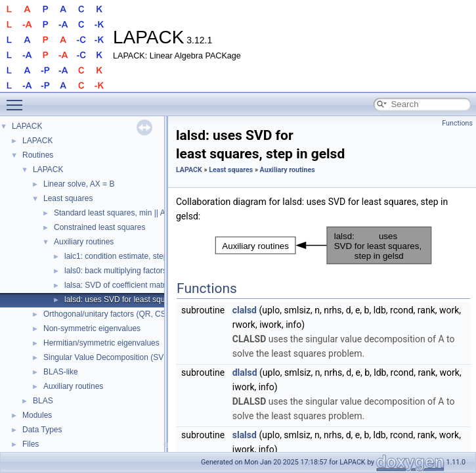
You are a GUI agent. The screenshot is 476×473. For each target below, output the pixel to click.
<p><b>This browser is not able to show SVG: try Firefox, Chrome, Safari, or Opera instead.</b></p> (323, 245)
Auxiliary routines (84, 242)
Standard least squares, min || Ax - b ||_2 (125, 213)
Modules (37, 415)
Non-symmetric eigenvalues (92, 328)
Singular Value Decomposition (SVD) (108, 357)
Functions (457, 123)
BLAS (43, 401)
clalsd (245, 310)
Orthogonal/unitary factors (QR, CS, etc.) (115, 314)
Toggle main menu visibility (18, 99)
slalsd (245, 435)
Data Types (42, 430)
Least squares (68, 198)
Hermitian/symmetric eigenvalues (101, 343)
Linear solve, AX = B (79, 184)
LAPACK (27, 126)
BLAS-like (61, 372)
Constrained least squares (99, 227)
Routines (38, 155)
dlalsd (245, 372)
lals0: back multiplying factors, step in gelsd (140, 271)
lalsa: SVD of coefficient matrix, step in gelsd (142, 285)
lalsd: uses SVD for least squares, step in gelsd (147, 300)
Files (31, 444)
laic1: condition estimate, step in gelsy (130, 256)
